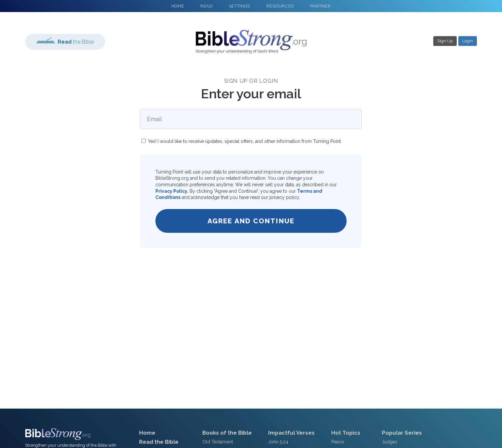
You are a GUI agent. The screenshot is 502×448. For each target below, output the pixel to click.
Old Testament (218, 442)
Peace (338, 442)
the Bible (65, 41)
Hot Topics (346, 433)
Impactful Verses (291, 433)
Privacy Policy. (172, 191)
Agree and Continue (251, 221)
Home (147, 433)
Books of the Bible (227, 433)
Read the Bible (159, 442)
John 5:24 (278, 442)
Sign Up (445, 41)
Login (468, 41)
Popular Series (402, 433)
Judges (390, 442)
